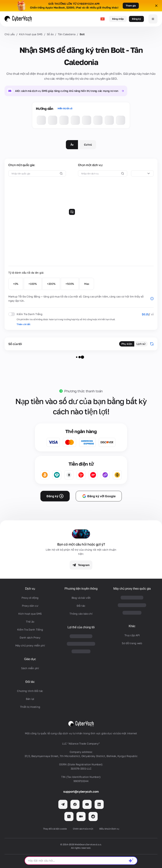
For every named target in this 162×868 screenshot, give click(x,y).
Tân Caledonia (67, 34)
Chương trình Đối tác (30, 691)
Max (87, 284)
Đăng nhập (118, 19)
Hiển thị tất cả (65, 108)
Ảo (72, 145)
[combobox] (142, 173)
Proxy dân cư (30, 606)
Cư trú (88, 145)
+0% (16, 284)
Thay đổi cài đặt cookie (55, 829)
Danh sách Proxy (30, 637)
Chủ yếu (10, 34)
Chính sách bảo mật (83, 829)
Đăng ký (136, 19)
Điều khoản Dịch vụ (109, 829)
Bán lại (30, 699)
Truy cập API (132, 635)
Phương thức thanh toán (83, 391)
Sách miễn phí (30, 668)
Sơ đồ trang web (132, 643)
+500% (70, 284)
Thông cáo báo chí (81, 614)
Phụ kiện (127, 344)
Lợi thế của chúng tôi (81, 627)
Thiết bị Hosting (30, 707)
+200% (51, 284)
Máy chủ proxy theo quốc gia (132, 589)
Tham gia (131, 6)
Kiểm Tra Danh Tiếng (30, 630)
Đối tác (30, 682)
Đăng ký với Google (99, 496)
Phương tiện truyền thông (81, 589)
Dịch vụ (30, 589)
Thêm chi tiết (24, 324)
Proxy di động (30, 598)
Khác (132, 626)
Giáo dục (30, 659)
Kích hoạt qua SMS (31, 34)
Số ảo (50, 34)
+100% (33, 284)
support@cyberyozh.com (81, 792)
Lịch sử (141, 344)
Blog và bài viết (81, 598)
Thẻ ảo (30, 622)
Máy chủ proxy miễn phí (30, 645)
